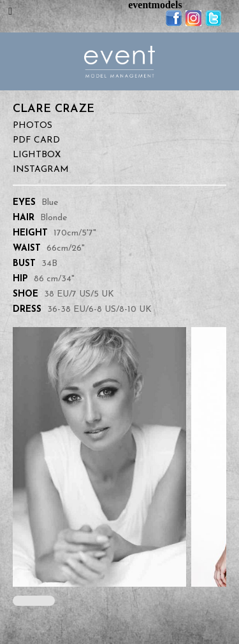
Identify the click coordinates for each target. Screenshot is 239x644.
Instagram (41, 170)
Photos (33, 126)
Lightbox (37, 155)
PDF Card (36, 140)
